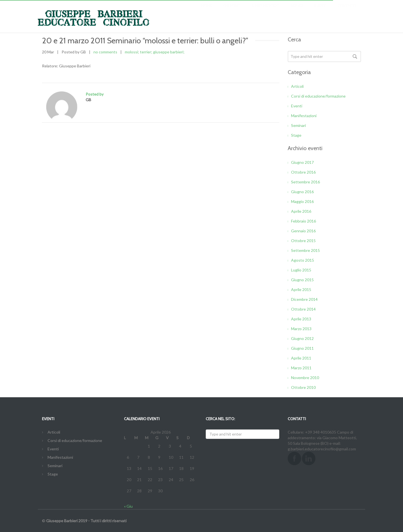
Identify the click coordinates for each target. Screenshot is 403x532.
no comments (105, 52)
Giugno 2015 (302, 280)
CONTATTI (346, 11)
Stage (296, 135)
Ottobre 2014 (303, 309)
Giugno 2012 (302, 338)
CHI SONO (232, 11)
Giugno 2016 (302, 192)
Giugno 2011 (302, 348)
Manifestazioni (304, 116)
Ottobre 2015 (303, 241)
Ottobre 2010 (303, 387)
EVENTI (320, 11)
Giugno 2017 (302, 162)
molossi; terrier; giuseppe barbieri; (155, 52)
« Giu (128, 506)
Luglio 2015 (301, 270)
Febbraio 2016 (304, 221)
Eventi (297, 106)
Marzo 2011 (301, 368)
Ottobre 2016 (303, 172)
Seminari (298, 125)
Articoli (297, 86)
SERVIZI (297, 11)
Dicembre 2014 (304, 299)
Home (207, 11)
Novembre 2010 (305, 378)
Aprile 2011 (301, 358)
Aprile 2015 (301, 289)
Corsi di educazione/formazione (318, 96)
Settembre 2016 (305, 182)
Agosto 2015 (303, 260)
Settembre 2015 (305, 250)
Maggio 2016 (302, 201)
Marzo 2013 (301, 329)
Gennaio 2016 (303, 231)
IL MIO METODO (265, 11)
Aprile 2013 (301, 319)
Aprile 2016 (301, 211)
